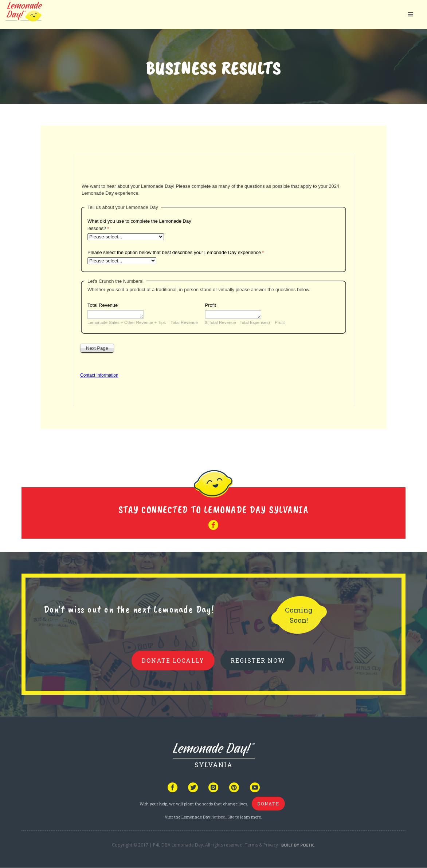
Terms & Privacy (261, 845)
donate (268, 804)
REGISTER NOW (258, 660)
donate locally (173, 660)
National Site (223, 817)
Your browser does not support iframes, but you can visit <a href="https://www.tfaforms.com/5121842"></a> (213, 279)
